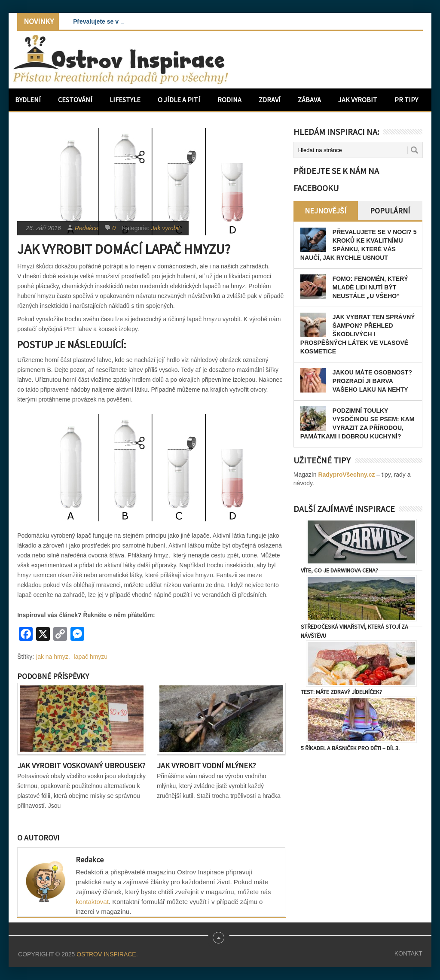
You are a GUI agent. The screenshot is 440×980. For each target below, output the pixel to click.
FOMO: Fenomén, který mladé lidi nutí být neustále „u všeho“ (370, 287)
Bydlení (28, 100)
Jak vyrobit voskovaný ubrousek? (81, 765)
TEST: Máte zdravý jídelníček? (341, 692)
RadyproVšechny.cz (346, 475)
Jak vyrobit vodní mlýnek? (206, 765)
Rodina (229, 100)
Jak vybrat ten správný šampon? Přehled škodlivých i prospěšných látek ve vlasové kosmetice (358, 334)
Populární (390, 211)
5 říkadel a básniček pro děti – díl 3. (350, 748)
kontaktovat (92, 902)
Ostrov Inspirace (106, 954)
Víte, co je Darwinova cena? (339, 570)
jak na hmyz (52, 657)
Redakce (87, 228)
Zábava (309, 100)
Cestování (75, 100)
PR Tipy (406, 100)
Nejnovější (325, 211)
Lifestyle (125, 100)
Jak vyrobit (358, 100)
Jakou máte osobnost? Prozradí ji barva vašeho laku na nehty (372, 381)
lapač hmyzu (91, 657)
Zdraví (270, 100)
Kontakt (408, 953)
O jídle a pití (179, 100)
